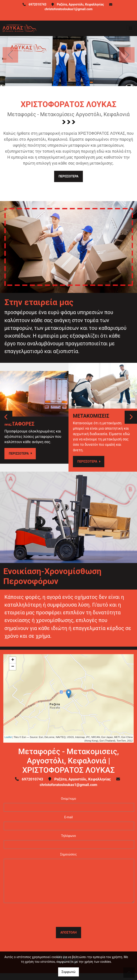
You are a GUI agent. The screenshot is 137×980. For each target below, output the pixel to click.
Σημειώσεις (69, 854)
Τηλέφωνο (69, 836)
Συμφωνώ (68, 972)
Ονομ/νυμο (68, 799)
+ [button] (13, 660)
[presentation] (68, 915)
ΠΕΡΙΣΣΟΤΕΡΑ (68, 176)
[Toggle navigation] (131, 28)
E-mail (69, 817)
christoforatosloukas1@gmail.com (68, 9)
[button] (10, 55)
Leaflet (8, 737)
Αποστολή (68, 932)
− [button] (13, 667)
